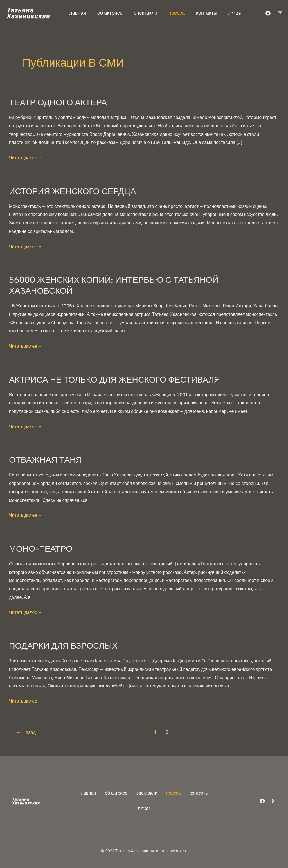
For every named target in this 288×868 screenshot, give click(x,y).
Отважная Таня (45, 460)
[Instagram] (280, 13)
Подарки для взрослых (63, 646)
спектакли (146, 13)
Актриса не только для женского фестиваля (114, 380)
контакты (207, 13)
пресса (177, 13)
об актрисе (110, 13)
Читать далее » (25, 157)
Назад (26, 732)
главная (77, 13)
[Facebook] (268, 13)
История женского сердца (72, 191)
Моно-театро (41, 549)
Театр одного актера (58, 102)
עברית (235, 13)
